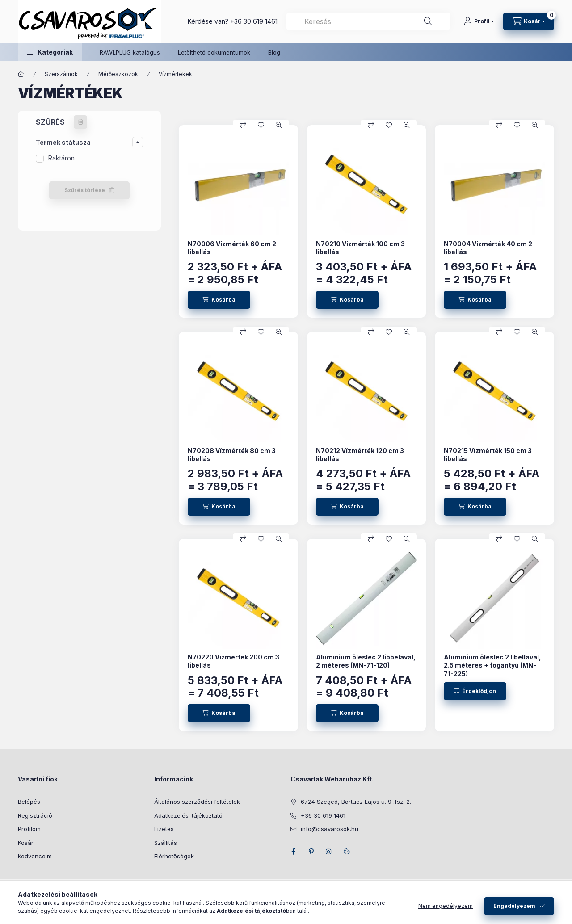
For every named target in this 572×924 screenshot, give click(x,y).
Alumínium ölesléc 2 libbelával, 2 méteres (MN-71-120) (366, 661)
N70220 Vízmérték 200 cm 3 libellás (233, 661)
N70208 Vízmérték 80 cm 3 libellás (232, 455)
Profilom (29, 829)
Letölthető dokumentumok (214, 52)
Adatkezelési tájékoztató (188, 815)
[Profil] (479, 21)
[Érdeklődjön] (475, 691)
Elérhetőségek (174, 856)
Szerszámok (61, 74)
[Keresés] (428, 21)
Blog (274, 52)
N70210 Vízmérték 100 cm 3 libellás (360, 248)
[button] (50, 52)
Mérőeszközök (118, 74)
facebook (293, 852)
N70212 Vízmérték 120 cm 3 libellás (360, 455)
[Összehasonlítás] (243, 125)
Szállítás (166, 843)
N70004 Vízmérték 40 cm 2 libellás (488, 248)
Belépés (29, 802)
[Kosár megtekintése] (529, 21)
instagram (329, 852)
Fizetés (164, 829)
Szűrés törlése (85, 190)
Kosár (26, 843)
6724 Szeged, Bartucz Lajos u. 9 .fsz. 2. (356, 802)
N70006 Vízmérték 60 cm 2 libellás (232, 248)
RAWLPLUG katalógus (130, 52)
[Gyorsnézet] (279, 125)
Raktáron (61, 158)
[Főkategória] (21, 74)
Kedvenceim (35, 856)
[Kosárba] (219, 300)
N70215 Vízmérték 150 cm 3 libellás (488, 455)
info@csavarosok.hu (330, 829)
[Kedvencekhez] (261, 125)
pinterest (311, 852)
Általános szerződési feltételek (197, 802)
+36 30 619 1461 (254, 21)
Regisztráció (35, 815)
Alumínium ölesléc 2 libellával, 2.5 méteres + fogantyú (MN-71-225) (492, 665)
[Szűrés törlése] (80, 122)
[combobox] (368, 21)
